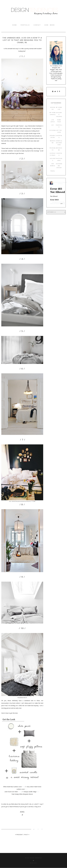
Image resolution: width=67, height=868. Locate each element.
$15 (26, 789)
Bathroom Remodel (55, 204)
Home (15, 25)
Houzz (54, 202)
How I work (50, 25)
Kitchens (53, 130)
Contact (37, 25)
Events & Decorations (59, 143)
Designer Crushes (59, 115)
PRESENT (19, 835)
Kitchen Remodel (60, 202)
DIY (53, 125)
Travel (53, 171)
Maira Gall (33, 863)
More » (64, 204)
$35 (23, 787)
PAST (27, 835)
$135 (19, 792)
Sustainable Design (59, 166)
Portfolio (25, 25)
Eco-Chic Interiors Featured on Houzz (60, 183)
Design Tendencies (36, 858)
